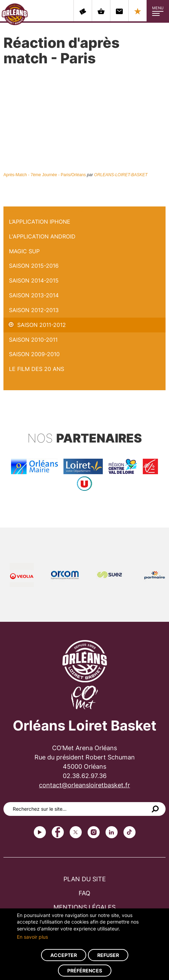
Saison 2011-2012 (42, 325)
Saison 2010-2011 (33, 340)
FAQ (84, 893)
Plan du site (85, 879)
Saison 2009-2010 (34, 354)
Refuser (108, 955)
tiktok (130, 832)
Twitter (76, 832)
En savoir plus (32, 937)
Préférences (85, 971)
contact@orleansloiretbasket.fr (84, 785)
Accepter (64, 955)
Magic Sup (24, 251)
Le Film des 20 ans (37, 369)
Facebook (58, 832)
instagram (94, 832)
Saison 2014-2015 (34, 280)
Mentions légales (84, 907)
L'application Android (42, 236)
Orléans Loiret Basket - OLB (15, 14)
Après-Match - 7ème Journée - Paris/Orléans (45, 175)
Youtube (40, 832)
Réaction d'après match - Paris (44, 210)
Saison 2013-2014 (34, 295)
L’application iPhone (40, 222)
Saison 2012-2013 (34, 310)
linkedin (112, 832)
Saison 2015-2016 (34, 266)
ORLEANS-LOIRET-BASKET (121, 175)
